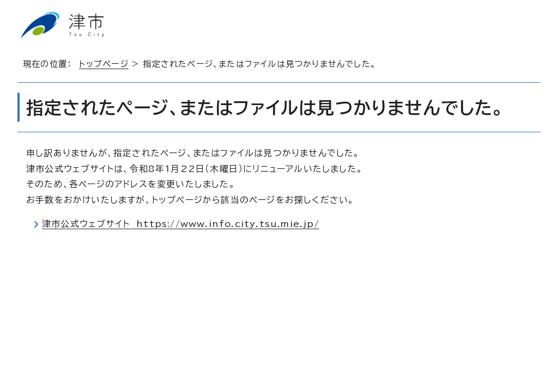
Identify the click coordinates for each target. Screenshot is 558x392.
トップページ (104, 64)
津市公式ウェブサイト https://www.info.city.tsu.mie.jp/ (181, 224)
